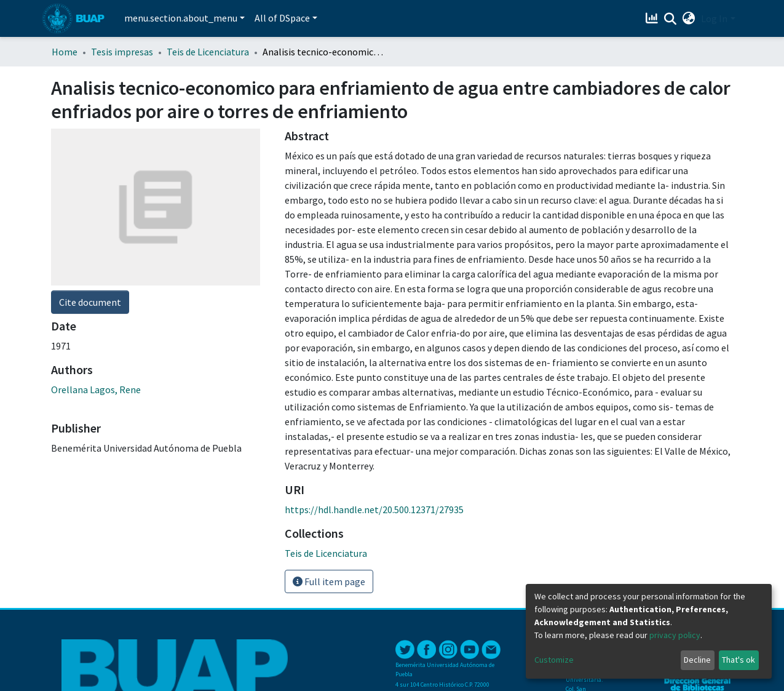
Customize (554, 660)
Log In (714, 18)
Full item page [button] (329, 581)
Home (65, 52)
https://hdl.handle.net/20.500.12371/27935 (374, 509)
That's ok (738, 660)
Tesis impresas (122, 52)
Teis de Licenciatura (208, 52)
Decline (697, 660)
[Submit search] (670, 19)
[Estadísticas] (653, 18)
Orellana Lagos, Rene (96, 389)
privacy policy (675, 635)
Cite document (90, 302)
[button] (688, 18)
